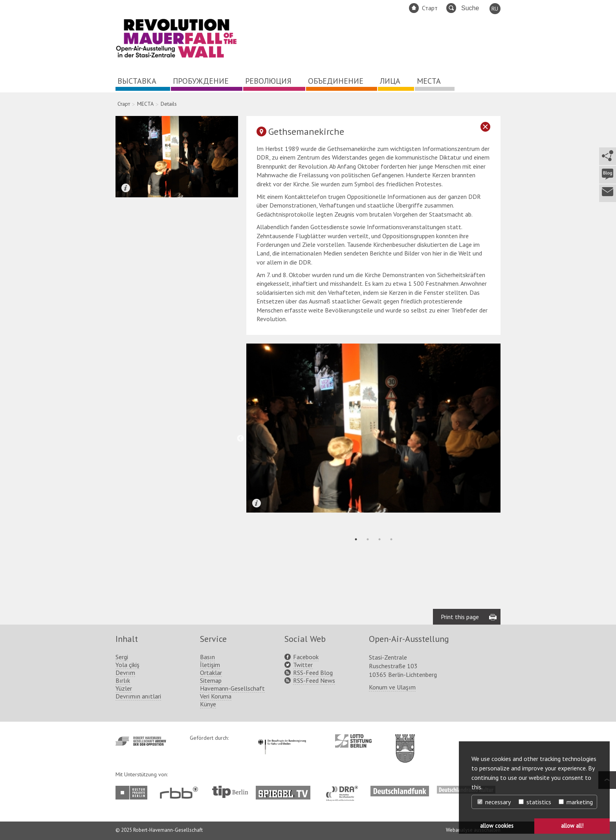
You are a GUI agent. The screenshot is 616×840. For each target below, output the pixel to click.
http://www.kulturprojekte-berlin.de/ (133, 793)
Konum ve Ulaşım (392, 687)
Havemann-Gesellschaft (232, 688)
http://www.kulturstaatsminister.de (282, 738)
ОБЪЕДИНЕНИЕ (336, 81)
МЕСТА (429, 81)
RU (495, 9)
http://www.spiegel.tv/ (286, 790)
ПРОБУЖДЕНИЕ (201, 81)
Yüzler (124, 688)
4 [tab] (391, 539)
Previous (240, 439)
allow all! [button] (572, 826)
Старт (430, 8)
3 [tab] (379, 539)
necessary (494, 802)
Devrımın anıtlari (138, 696)
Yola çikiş (127, 665)
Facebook (306, 657)
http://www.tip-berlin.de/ (230, 792)
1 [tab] (356, 539)
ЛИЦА (390, 81)
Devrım (125, 673)
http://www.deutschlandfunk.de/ (400, 790)
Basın (207, 657)
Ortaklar (211, 673)
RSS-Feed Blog (313, 673)
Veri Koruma (216, 696)
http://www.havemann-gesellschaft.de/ (141, 741)
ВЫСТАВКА (137, 81)
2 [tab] (368, 539)
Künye (208, 704)
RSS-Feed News (314, 680)
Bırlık (123, 680)
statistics (535, 802)
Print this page (460, 617)
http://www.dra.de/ (344, 790)
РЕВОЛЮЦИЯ (268, 81)
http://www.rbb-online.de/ (181, 793)
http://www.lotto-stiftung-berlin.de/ (353, 741)
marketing (576, 802)
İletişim (210, 665)
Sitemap (211, 680)
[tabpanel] (373, 428)
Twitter (303, 665)
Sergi (122, 657)
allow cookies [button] (497, 826)
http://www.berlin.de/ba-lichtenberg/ (405, 742)
